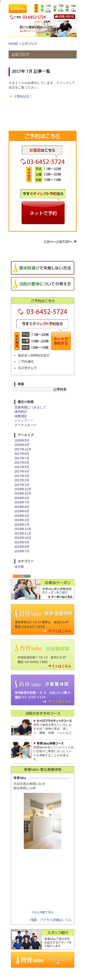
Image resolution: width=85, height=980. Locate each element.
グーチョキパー (26, 425)
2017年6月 (22, 462)
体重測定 (21, 416)
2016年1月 (22, 525)
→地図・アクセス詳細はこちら (50, 920)
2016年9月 (22, 498)
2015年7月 (22, 551)
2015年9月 (22, 542)
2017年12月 (23, 449)
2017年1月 (22, 485)
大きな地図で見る (43, 912)
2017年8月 (22, 454)
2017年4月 (22, 471)
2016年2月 (22, 520)
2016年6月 (22, 507)
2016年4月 (22, 511)
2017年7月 (22, 458)
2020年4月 (22, 445)
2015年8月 (22, 547)
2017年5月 (22, 467)
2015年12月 (23, 529)
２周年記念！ (23, 96)
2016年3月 (22, 516)
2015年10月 (23, 538)
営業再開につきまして (30, 407)
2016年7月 (22, 502)
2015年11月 (23, 533)
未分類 (19, 567)
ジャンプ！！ (24, 420)
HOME (13, 44)
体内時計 (21, 412)
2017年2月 (22, 480)
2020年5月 (22, 440)
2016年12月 (23, 489)
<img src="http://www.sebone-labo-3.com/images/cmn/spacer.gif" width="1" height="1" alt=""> (43, 881)
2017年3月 (22, 476)
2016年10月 (23, 493)
